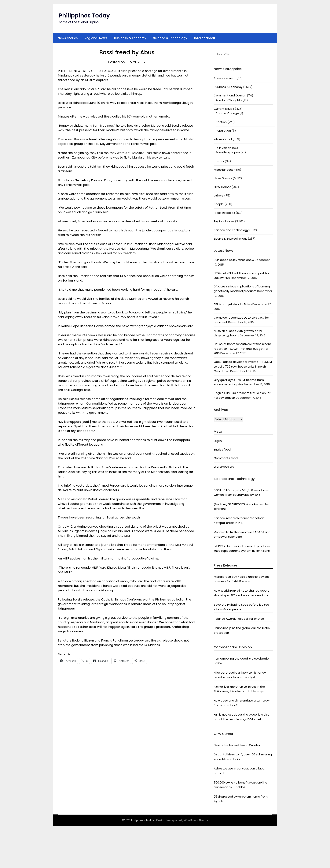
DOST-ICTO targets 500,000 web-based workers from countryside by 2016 (242, 492)
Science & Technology (170, 38)
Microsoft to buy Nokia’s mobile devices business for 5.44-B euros (242, 579)
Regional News (96, 38)
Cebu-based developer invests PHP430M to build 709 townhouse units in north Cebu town (243, 366)
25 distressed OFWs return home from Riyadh (241, 799)
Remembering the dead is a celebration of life (242, 661)
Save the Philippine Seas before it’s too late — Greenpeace (241, 607)
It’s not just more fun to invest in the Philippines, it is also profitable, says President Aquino (239, 689)
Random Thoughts (229, 100)
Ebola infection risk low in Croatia (237, 745)
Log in (218, 441)
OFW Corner (222, 187)
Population (223, 131)
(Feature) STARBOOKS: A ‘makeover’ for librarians (241, 506)
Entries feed (222, 449)
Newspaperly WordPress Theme (187, 820)
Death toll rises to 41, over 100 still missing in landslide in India (243, 757)
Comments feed (226, 458)
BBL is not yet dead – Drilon (233, 304)
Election (221, 122)
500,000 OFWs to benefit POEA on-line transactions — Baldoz (240, 785)
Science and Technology (231, 230)
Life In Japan (222, 148)
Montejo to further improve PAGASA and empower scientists (242, 534)
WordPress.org (224, 467)
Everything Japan (228, 152)
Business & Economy (130, 38)
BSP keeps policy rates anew (234, 260)
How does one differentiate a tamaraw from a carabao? (242, 703)
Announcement (225, 78)
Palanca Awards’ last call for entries (239, 619)
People (219, 204)
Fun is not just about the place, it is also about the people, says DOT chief (242, 717)
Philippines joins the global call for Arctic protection (242, 630)
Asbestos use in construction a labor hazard (240, 771)
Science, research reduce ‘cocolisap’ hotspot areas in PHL (239, 520)
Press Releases (224, 213)
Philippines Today (84, 16)
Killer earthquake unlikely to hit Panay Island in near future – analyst (240, 675)
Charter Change (227, 113)
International (205, 38)
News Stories (68, 38)
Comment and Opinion (230, 95)
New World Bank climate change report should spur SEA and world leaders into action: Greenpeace (241, 593)
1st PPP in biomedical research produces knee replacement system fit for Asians (242, 548)
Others (219, 195)
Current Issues (224, 109)
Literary (219, 161)
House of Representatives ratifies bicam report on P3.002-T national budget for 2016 (242, 349)
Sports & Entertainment (230, 239)
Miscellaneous (224, 170)
